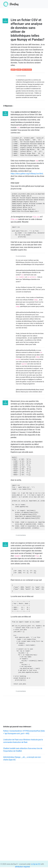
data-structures (27, 70)
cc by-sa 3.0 (35, 864)
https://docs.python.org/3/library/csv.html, (27, 174)
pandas (19, 70)
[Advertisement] (24, 789)
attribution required (22, 867)
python (13, 70)
